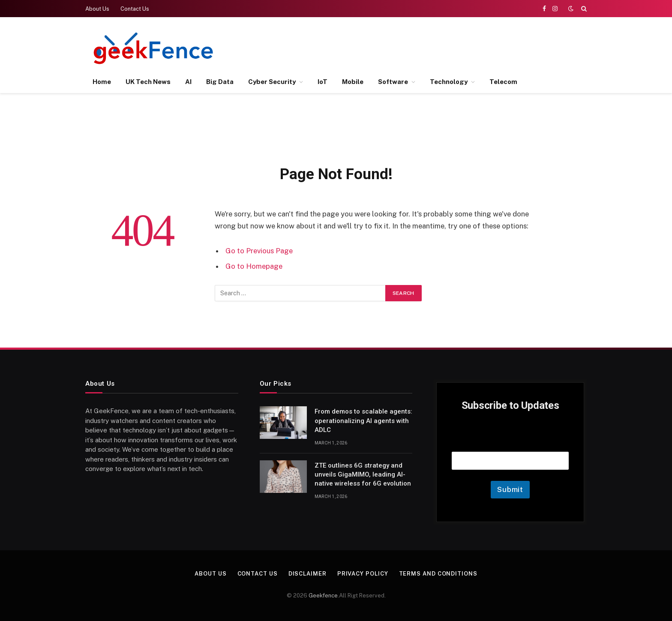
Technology (449, 82)
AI (188, 82)
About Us (97, 9)
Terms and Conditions (438, 574)
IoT (322, 82)
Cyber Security (272, 82)
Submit (510, 489)
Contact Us (135, 9)
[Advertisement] (431, 47)
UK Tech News (148, 82)
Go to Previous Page (259, 251)
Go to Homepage (254, 266)
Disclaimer (307, 574)
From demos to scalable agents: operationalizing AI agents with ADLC (363, 421)
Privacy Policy (363, 574)
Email (510, 441)
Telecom (503, 82)
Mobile (353, 82)
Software (393, 82)
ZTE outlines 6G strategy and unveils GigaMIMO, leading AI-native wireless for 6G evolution (363, 475)
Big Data (220, 82)
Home (102, 82)
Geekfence (323, 595)
